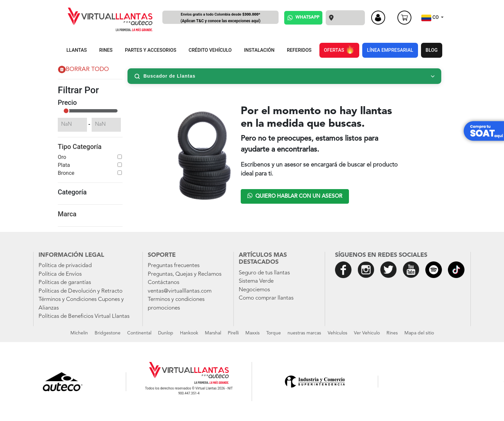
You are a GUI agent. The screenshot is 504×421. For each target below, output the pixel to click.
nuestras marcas (304, 333)
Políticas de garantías (65, 282)
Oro (62, 157)
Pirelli (233, 333)
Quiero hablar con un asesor (295, 196)
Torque (274, 333)
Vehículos (337, 333)
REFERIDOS (299, 50)
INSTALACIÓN (259, 50)
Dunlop (166, 333)
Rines (392, 333)
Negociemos (254, 290)
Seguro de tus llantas (264, 273)
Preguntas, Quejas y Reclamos (185, 274)
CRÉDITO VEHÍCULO (210, 50)
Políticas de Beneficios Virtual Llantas (84, 316)
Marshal (213, 333)
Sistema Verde (256, 281)
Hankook (189, 333)
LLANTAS (77, 50)
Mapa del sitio (419, 333)
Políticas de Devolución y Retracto (81, 291)
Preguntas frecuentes (174, 266)
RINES (106, 50)
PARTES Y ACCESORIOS (151, 50)
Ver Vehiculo (367, 333)
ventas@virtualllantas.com (180, 291)
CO (431, 18)
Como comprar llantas (266, 298)
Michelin (79, 333)
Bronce (66, 173)
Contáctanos (164, 282)
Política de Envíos (60, 274)
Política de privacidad (65, 266)
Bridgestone (108, 333)
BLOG (432, 50)
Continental (139, 333)
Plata (64, 165)
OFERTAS (339, 49)
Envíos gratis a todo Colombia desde (220, 18)
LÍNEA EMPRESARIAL (390, 50)
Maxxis (252, 333)
